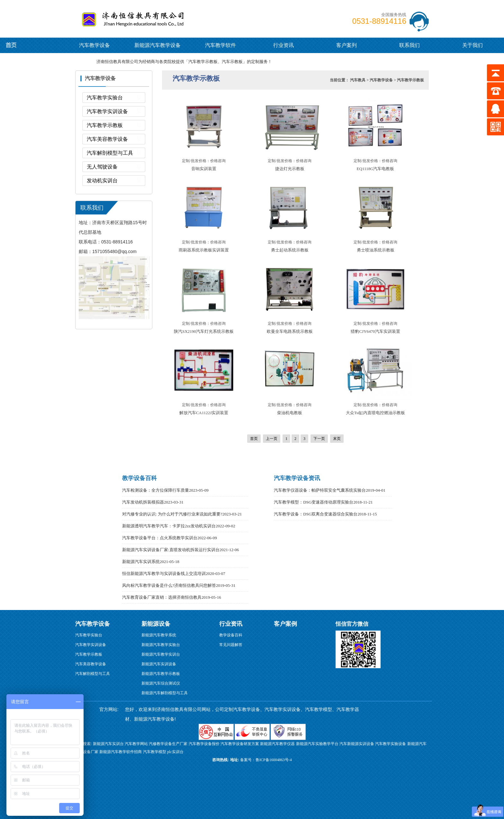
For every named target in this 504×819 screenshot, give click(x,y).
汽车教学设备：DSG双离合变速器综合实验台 (316, 514)
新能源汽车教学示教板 (161, 674)
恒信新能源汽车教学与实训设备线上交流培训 (164, 573)
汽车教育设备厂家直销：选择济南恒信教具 (162, 597)
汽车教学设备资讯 (297, 478)
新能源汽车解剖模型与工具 (165, 693)
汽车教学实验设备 (391, 744)
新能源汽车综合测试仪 (161, 683)
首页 (254, 439)
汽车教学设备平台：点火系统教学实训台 (160, 538)
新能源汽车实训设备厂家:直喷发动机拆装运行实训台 (171, 550)
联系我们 (410, 45)
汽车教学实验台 (105, 98)
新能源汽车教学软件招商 (121, 752)
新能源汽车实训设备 (159, 664)
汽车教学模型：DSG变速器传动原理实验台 (314, 502)
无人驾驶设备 (102, 167)
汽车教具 (358, 80)
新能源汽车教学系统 (159, 635)
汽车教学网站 (136, 744)
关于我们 (473, 45)
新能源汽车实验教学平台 (317, 744)
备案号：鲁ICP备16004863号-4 (266, 760)
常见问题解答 (231, 645)
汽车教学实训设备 (107, 111)
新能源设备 (156, 624)
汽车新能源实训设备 (357, 744)
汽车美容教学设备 (107, 139)
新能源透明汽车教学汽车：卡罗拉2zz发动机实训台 (169, 526)
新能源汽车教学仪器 (277, 744)
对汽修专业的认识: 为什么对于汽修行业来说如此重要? (172, 514)
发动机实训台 (102, 181)
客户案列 (346, 45)
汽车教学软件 (221, 45)
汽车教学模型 (155, 752)
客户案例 (285, 624)
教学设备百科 (139, 478)
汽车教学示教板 (105, 125)
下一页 (319, 439)
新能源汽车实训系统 (141, 562)
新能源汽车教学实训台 (161, 654)
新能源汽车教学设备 (17, 45)
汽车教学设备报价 (204, 744)
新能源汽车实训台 (108, 744)
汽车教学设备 (95, 18)
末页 (337, 439)
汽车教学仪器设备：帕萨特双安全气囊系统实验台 (320, 490)
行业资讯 (283, 45)
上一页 (272, 439)
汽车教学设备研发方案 (240, 744)
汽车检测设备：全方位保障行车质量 (156, 490)
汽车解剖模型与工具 (110, 153)
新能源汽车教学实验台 (161, 645)
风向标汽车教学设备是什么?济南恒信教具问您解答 (169, 585)
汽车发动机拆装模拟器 (143, 502)
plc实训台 (175, 752)
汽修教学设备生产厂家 (168, 744)
